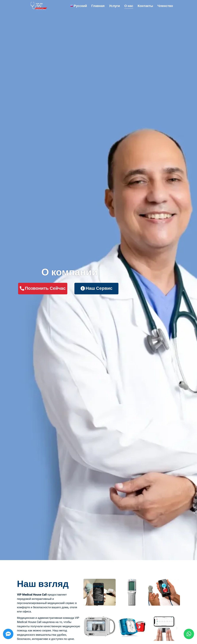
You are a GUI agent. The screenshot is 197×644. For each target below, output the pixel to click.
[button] (87, 593)
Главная (98, 6)
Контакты (145, 6)
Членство (165, 6)
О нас (129, 6)
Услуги (115, 6)
